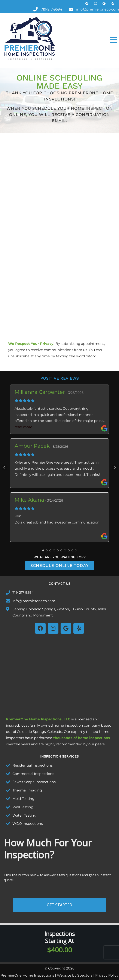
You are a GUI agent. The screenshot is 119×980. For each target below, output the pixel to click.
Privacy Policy (107, 975)
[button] (89, 40)
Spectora (85, 975)
